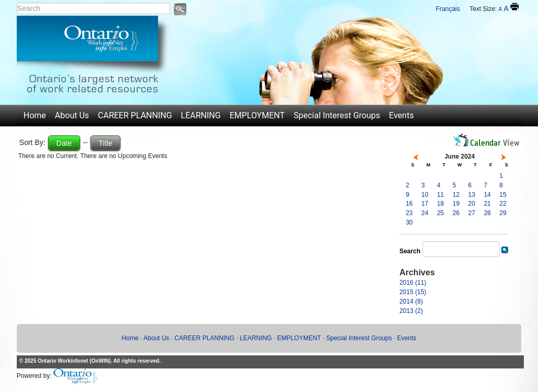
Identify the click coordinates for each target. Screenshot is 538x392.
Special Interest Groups (337, 115)
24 (425, 213)
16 (409, 204)
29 (503, 213)
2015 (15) (413, 292)
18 (440, 204)
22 (503, 204)
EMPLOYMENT (257, 115)
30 (409, 222)
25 (440, 213)
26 (456, 213)
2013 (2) (411, 311)
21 (487, 204)
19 (456, 204)
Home (35, 115)
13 (472, 195)
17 (425, 204)
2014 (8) (411, 301)
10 (425, 195)
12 (456, 195)
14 (487, 195)
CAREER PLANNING (135, 115)
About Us (72, 115)
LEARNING (201, 115)
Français (448, 9)
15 (503, 195)
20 (472, 204)
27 (472, 213)
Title (106, 143)
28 (487, 213)
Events (401, 115)
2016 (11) (413, 283)
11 (440, 195)
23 (409, 213)
